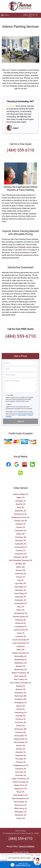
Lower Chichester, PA (20, 640)
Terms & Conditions (27, 843)
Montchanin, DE (20, 666)
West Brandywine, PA (20, 795)
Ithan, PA (20, 603)
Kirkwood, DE (20, 616)
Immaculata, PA (20, 600)
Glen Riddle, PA (20, 583)
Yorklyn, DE (20, 815)
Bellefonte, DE (21, 507)
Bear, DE (20, 504)
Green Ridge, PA (20, 590)
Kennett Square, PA (20, 613)
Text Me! (10, 392)
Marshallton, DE (20, 653)
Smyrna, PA (21, 742)
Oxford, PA (21, 706)
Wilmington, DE (20, 808)
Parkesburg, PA (20, 709)
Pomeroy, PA (20, 716)
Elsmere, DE (20, 567)
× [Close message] (31, 856)
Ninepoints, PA (20, 689)
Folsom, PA (20, 573)
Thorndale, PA (21, 755)
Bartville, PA (20, 501)
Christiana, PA (20, 537)
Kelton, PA (20, 606)
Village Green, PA (20, 782)
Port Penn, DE (20, 719)
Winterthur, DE (21, 812)
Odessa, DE (20, 702)
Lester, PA (20, 630)
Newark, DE (20, 683)
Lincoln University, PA (20, 636)
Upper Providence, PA (21, 775)
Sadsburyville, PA (20, 735)
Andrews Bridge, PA (20, 491)
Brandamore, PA (20, 511)
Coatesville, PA (20, 540)
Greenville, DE (20, 593)
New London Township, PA (20, 679)
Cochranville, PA (21, 544)
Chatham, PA (21, 520)
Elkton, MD (20, 563)
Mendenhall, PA (20, 656)
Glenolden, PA (20, 587)
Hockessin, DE (20, 597)
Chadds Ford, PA (21, 517)
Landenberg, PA (20, 623)
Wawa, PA (20, 788)
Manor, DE (20, 646)
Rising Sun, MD (21, 726)
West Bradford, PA (21, 792)
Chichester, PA (20, 527)
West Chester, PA (21, 798)
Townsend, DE (20, 765)
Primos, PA (20, 722)
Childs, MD (20, 530)
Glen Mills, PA (20, 580)
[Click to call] (20, 865)
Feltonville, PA (20, 570)
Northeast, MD (20, 696)
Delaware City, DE (20, 554)
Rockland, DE (21, 729)
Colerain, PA (20, 547)
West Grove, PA (20, 802)
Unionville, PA (20, 772)
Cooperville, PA (21, 550)
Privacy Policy (22, 411)
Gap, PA (21, 577)
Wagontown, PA (21, 785)
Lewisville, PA (20, 633)
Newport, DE (20, 686)
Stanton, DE (20, 745)
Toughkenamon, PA (20, 762)
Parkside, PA (21, 712)
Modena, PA (20, 663)
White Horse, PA (20, 805)
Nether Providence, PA (21, 669)
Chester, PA (21, 524)
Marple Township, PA (20, 649)
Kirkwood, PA (20, 620)
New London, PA (20, 676)
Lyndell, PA (20, 643)
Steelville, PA (20, 749)
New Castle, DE (20, 673)
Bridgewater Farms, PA (20, 514)
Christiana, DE (21, 534)
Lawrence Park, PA (20, 626)
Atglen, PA (21, 494)
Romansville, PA (20, 732)
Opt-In (9, 401)
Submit (20, 418)
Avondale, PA (21, 497)
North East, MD (21, 692)
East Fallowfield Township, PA (20, 557)
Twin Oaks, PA (21, 769)
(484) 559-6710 (30, 15)
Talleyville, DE (21, 752)
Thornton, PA (20, 759)
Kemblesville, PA (20, 610)
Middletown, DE (20, 659)
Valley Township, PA (20, 778)
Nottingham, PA (21, 699)
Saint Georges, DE (21, 739)
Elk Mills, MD (21, 560)
